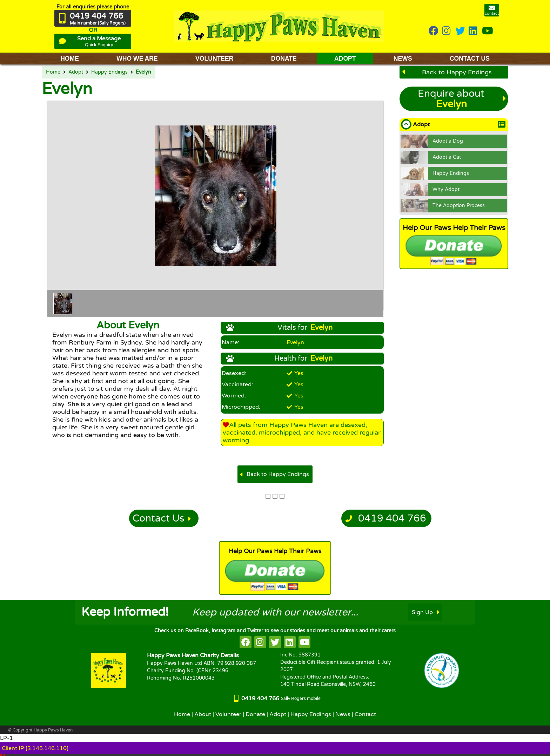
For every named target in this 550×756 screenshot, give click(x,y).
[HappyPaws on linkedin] (474, 31)
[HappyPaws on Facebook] (434, 31)
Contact (365, 714)
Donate (255, 714)
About (203, 714)
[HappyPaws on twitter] (460, 31)
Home (53, 72)
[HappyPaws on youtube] (488, 31)
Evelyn (143, 72)
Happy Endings (109, 72)
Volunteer (228, 714)
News (343, 714)
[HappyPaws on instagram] (447, 31)
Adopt (76, 72)
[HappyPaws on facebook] (246, 642)
